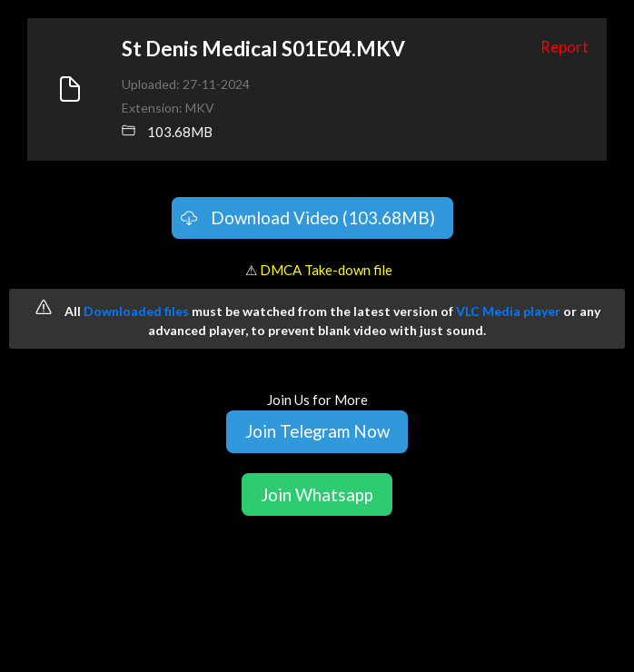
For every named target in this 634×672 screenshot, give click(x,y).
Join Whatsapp (317, 494)
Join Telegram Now (317, 431)
